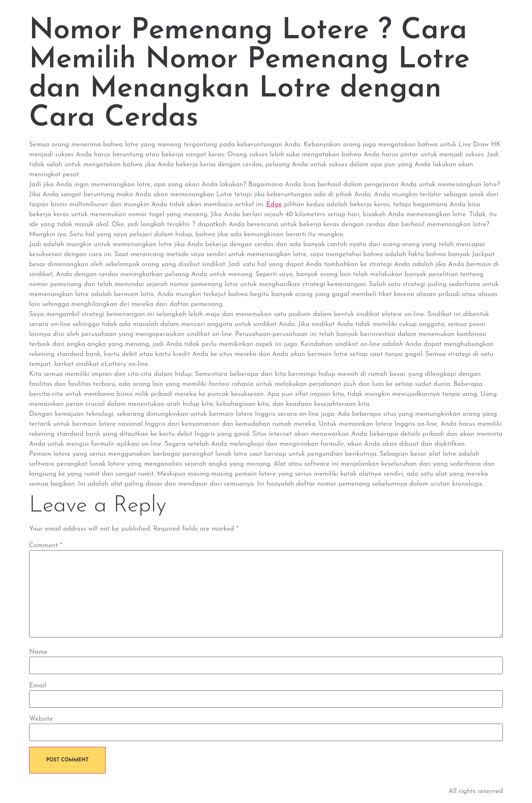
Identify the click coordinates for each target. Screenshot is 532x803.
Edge (274, 205)
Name (38, 652)
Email (38, 686)
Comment (46, 546)
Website (41, 719)
